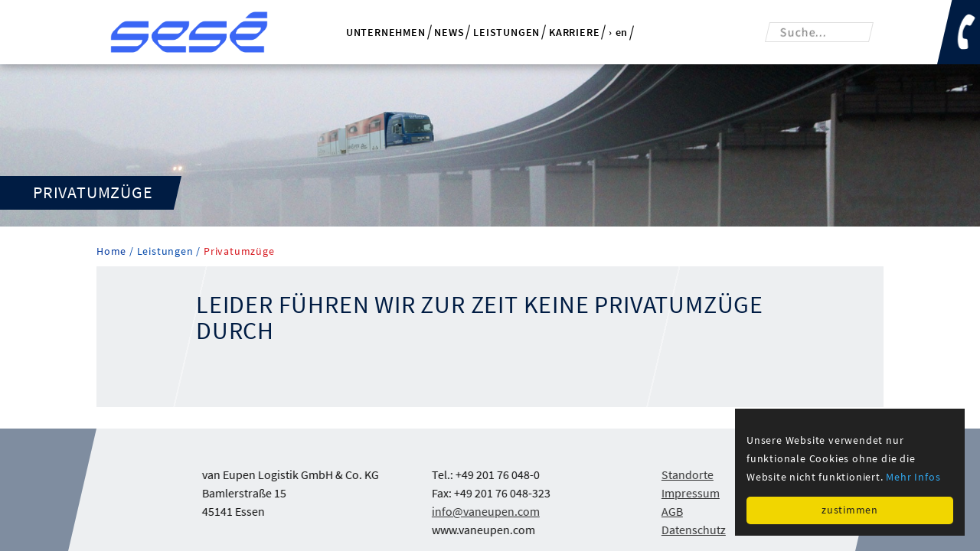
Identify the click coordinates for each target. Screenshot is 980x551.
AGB (672, 511)
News (449, 32)
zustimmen (849, 510)
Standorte (688, 474)
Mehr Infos (913, 477)
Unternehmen (386, 32)
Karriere (574, 32)
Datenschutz (694, 530)
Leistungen (506, 32)
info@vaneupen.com (486, 511)
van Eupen (189, 32)
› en (618, 33)
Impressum (691, 493)
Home (113, 251)
